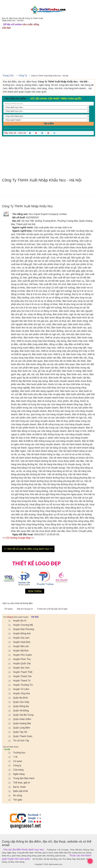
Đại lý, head (16, 787)
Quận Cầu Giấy (18, 702)
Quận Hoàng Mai (18, 723)
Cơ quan (14, 761)
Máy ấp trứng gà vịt (25, 609)
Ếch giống (9, 609)
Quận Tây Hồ (17, 732)
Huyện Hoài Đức (18, 642)
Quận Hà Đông (17, 711)
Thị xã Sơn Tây (17, 741)
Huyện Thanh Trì (18, 681)
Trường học (16, 753)
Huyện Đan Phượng (20, 629)
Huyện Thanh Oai (19, 676)
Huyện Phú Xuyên (19, 655)
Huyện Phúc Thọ (18, 659)
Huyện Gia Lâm (18, 638)
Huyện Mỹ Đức (17, 651)
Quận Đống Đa (17, 706)
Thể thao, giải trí (18, 783)
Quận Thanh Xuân (19, 736)
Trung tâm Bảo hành (20, 778)
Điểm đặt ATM (17, 791)
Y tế (12, 757)
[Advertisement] (48, 53)
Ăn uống (14, 795)
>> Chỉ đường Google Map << (18, 538)
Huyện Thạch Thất (19, 672)
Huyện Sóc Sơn (18, 668)
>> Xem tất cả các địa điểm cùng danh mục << (28, 549)
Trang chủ (8, 76)
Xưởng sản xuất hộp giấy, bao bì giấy (52, 609)
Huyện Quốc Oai (18, 663)
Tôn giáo (14, 800)
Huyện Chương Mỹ (19, 625)
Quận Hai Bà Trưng (20, 715)
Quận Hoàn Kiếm (18, 719)
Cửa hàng (15, 770)
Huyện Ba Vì (16, 621)
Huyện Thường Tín (19, 685)
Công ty (23, 76)
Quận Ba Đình (17, 698)
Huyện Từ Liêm (18, 689)
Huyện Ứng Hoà (18, 693)
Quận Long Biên (18, 728)
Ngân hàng (15, 774)
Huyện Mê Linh (17, 646)
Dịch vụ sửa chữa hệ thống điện (18, 603)
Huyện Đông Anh (18, 633)
